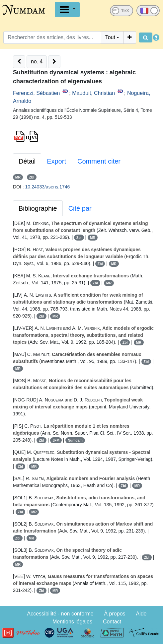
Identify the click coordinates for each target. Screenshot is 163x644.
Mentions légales (72, 622)
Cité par (80, 208)
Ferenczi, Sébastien (36, 93)
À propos (115, 614)
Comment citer (99, 161)
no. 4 (37, 62)
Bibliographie (38, 208)
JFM (56, 440)
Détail (27, 161)
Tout (110, 37)
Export (56, 161)
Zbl (32, 177)
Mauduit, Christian (93, 93)
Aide (141, 614)
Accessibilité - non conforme (60, 614)
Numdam (75, 440)
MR (18, 177)
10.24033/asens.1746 (48, 187)
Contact (112, 622)
